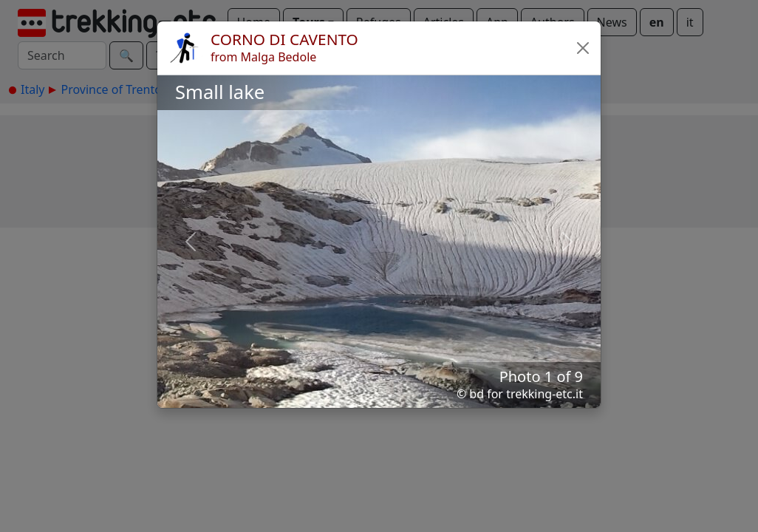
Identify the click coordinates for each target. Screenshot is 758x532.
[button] (583, 48)
